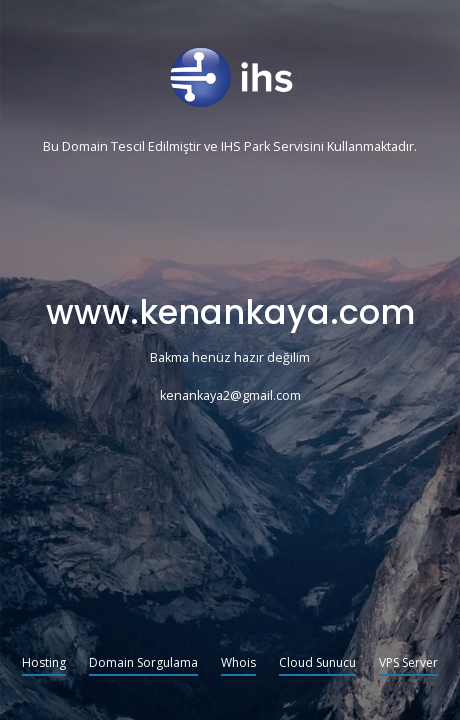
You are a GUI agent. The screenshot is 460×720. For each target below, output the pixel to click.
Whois (238, 664)
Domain (85, 147)
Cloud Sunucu (317, 664)
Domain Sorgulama (143, 664)
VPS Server (408, 664)
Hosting (44, 664)
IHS (231, 147)
